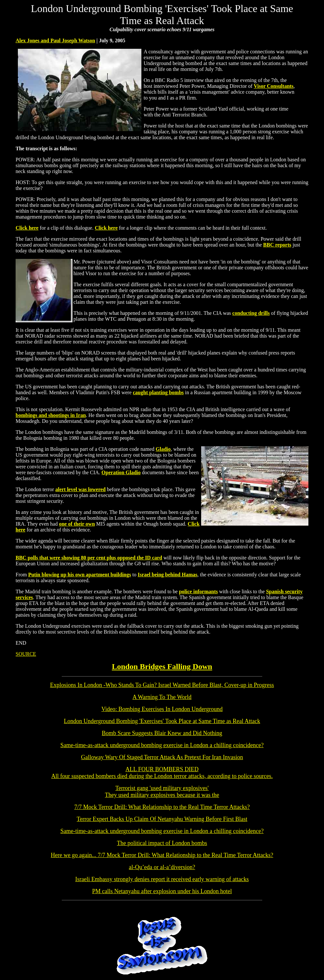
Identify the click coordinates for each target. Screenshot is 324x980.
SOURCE (26, 654)
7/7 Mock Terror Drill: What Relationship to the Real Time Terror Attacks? (162, 807)
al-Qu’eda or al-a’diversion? (162, 867)
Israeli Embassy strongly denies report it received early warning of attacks (162, 879)
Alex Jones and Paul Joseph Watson (55, 40)
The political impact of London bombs (162, 843)
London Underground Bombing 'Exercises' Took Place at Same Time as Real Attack (162, 721)
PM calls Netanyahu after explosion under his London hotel (162, 891)
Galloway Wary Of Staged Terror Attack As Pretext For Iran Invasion (162, 757)
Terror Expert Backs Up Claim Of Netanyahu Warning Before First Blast (162, 819)
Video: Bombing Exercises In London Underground (162, 709)
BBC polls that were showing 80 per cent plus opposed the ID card (89, 558)
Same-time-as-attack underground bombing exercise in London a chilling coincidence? (162, 745)
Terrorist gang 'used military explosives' (162, 792)
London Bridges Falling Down (162, 666)
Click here (27, 228)
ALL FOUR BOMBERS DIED (162, 769)
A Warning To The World (162, 697)
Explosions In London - (162, 685)
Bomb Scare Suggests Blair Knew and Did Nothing (162, 733)
